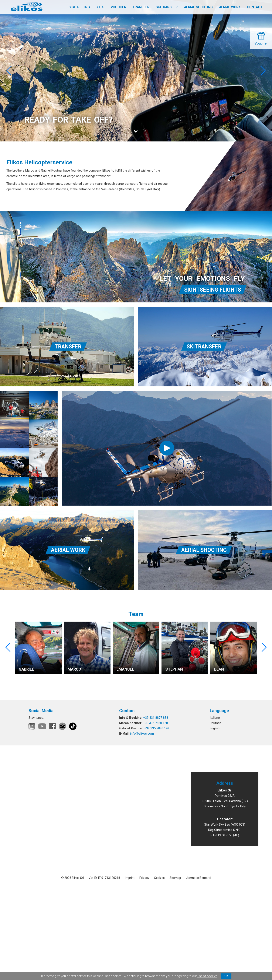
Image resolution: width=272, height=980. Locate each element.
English (215, 728)
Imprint (130, 878)
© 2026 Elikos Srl (72, 878)
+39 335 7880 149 (157, 728)
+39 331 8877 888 (156, 718)
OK (226, 976)
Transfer (141, 7)
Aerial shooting (198, 7)
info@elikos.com (142, 734)
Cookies (159, 878)
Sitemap (175, 878)
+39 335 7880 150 (155, 723)
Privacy (144, 878)
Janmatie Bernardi (198, 878)
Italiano (215, 718)
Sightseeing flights (86, 7)
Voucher (118, 7)
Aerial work (230, 7)
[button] (263, 71)
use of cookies (207, 976)
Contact (255, 7)
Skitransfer (167, 7)
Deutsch (215, 723)
